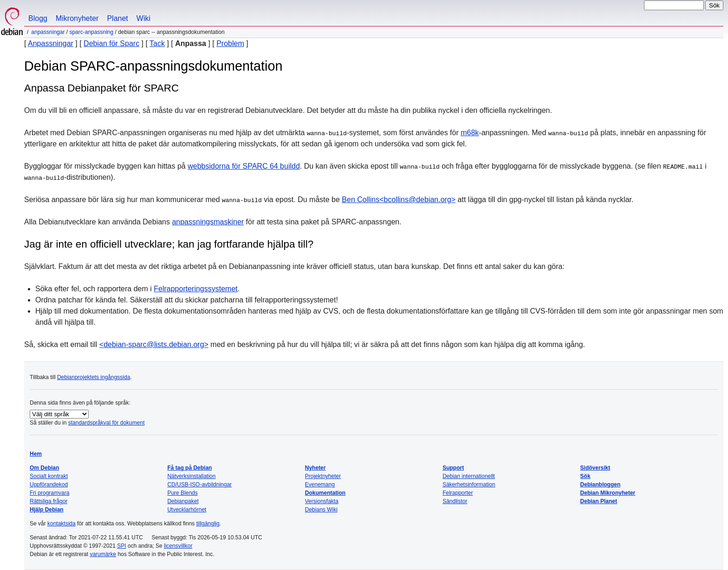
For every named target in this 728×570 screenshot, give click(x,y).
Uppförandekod (49, 485)
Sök (585, 476)
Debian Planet (599, 501)
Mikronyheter (77, 18)
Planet (117, 18)
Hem (36, 454)
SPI (121, 546)
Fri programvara (49, 493)
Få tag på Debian (189, 468)
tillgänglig (208, 524)
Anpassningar (48, 32)
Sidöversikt (595, 468)
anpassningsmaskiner (208, 222)
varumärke (103, 554)
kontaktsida (62, 524)
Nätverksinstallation (191, 476)
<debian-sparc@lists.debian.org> (154, 344)
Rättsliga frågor (49, 501)
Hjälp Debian (47, 510)
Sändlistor (455, 501)
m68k (470, 133)
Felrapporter (458, 493)
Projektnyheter (323, 476)
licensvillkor (178, 546)
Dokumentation (325, 493)
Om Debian (44, 468)
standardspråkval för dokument (107, 423)
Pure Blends (182, 493)
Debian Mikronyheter (608, 493)
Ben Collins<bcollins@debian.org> (399, 200)
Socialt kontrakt (49, 476)
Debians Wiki (321, 510)
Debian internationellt (469, 476)
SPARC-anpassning (91, 32)
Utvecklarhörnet (187, 510)
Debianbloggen (601, 485)
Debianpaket (183, 501)
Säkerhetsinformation (469, 485)
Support (453, 468)
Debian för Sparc (111, 43)
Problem (230, 43)
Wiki (143, 18)
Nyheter (315, 468)
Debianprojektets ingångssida (94, 377)
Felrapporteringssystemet (196, 289)
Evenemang (320, 485)
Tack (157, 43)
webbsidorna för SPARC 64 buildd (244, 166)
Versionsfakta (322, 501)
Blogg (38, 18)
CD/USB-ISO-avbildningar (199, 485)
